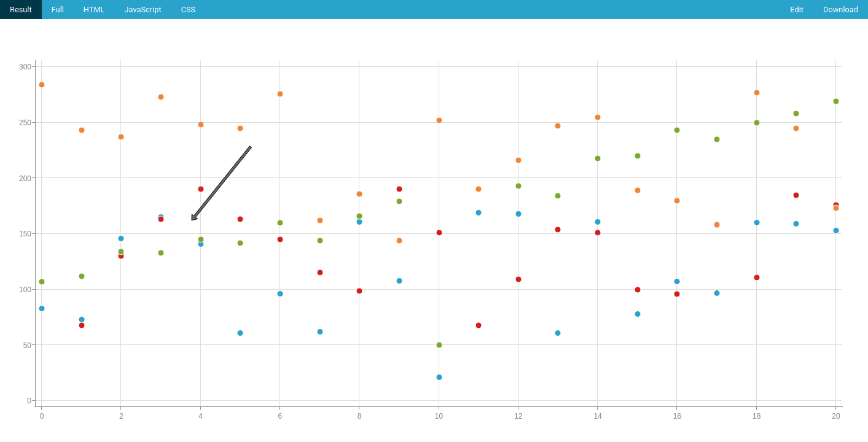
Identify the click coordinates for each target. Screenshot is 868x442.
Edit (797, 10)
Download (841, 10)
